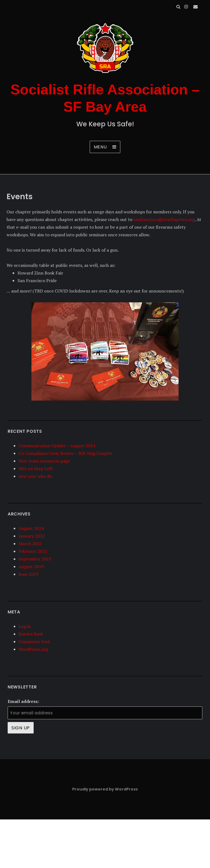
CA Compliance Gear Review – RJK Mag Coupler (65, 453)
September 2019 (35, 559)
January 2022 (32, 536)
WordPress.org (33, 649)
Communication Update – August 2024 (57, 446)
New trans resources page (44, 461)
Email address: (23, 701)
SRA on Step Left (36, 469)
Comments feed (34, 642)
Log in (25, 626)
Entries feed (30, 634)
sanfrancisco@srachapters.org (164, 219)
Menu (100, 147)
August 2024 (31, 528)
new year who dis (35, 476)
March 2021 (30, 544)
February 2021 (33, 551)
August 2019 (31, 566)
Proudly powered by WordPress (105, 789)
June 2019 (29, 574)
